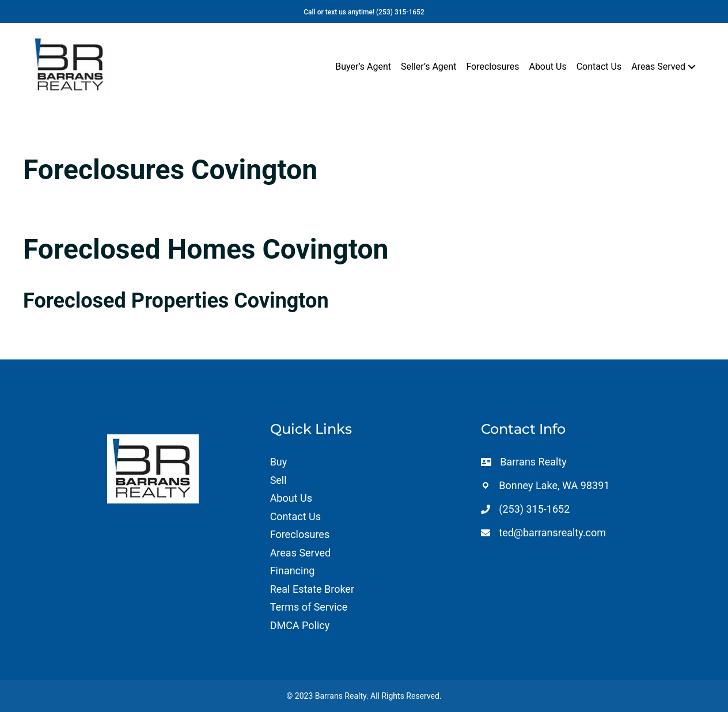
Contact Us (295, 516)
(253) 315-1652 (400, 12)
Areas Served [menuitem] (658, 67)
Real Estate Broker (312, 589)
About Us (291, 498)
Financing (293, 571)
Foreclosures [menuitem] (492, 67)
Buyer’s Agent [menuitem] (363, 67)
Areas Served (301, 553)
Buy (279, 462)
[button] (692, 67)
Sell (278, 480)
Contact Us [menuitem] (599, 67)
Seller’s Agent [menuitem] (429, 67)
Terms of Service (309, 607)
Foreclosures (300, 534)
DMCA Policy (300, 625)
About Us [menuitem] (547, 67)
